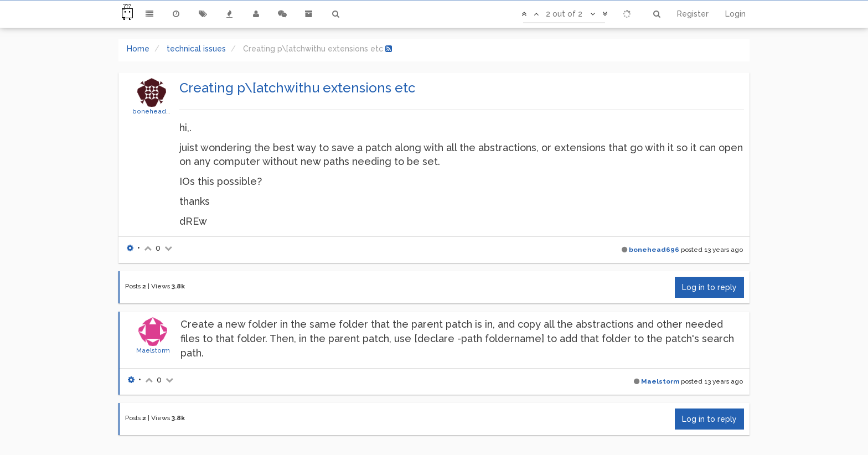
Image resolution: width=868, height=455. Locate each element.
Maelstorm (153, 350)
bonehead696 (156, 111)
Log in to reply (709, 287)
